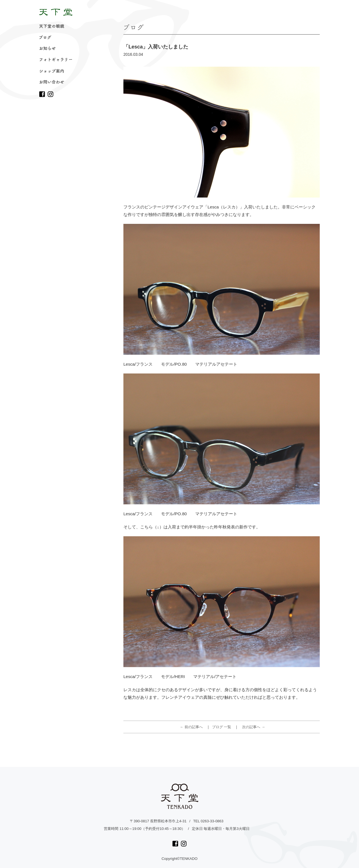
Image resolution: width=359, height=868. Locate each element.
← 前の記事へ (192, 727)
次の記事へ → (254, 727)
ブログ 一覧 (222, 727)
